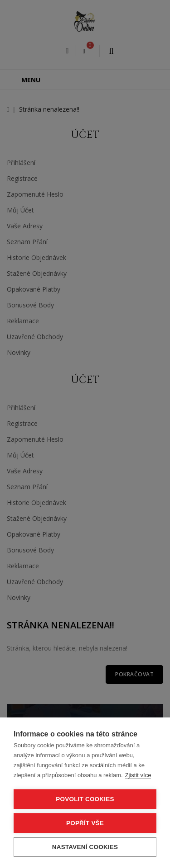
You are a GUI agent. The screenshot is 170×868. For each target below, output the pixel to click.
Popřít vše (85, 823)
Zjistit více (138, 775)
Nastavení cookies (85, 847)
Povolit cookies (85, 799)
